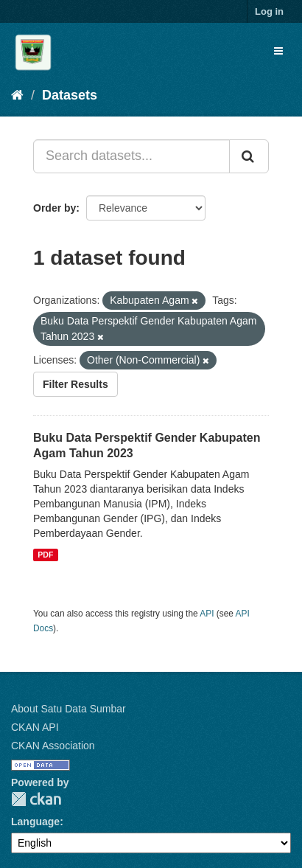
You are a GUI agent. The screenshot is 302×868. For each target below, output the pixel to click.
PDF (45, 555)
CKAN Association (53, 746)
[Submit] (249, 156)
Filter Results (75, 384)
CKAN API (35, 727)
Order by (55, 208)
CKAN (36, 799)
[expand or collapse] (278, 51)
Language (35, 822)
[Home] (17, 95)
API (207, 614)
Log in (269, 11)
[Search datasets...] (131, 156)
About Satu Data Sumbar (69, 709)
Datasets (70, 95)
